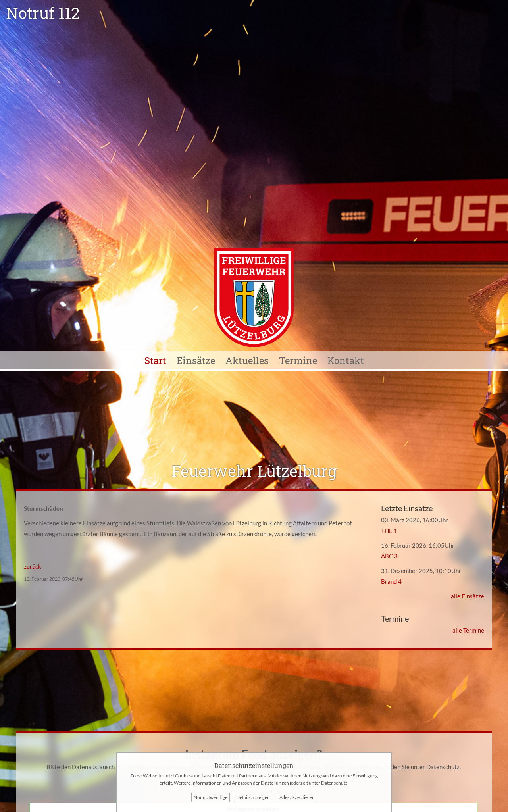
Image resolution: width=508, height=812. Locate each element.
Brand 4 (391, 581)
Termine (298, 360)
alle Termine (468, 630)
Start (155, 360)
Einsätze (196, 360)
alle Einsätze (468, 596)
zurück (33, 566)
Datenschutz (443, 767)
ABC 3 (389, 556)
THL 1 (389, 531)
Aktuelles (247, 360)
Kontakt (346, 360)
